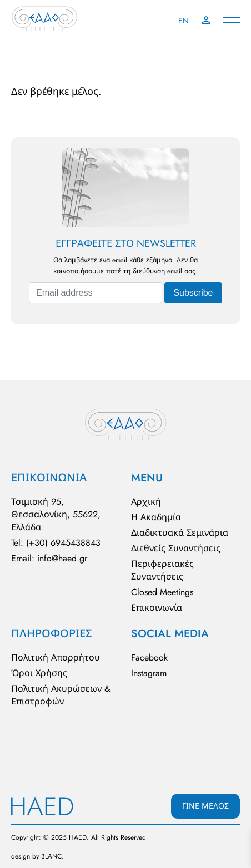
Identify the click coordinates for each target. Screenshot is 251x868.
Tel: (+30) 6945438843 (56, 543)
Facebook (149, 658)
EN (184, 21)
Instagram (149, 673)
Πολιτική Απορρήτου (56, 658)
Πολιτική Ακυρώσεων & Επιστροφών (61, 695)
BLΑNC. (52, 856)
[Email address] (96, 293)
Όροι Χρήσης (39, 673)
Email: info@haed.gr (49, 558)
